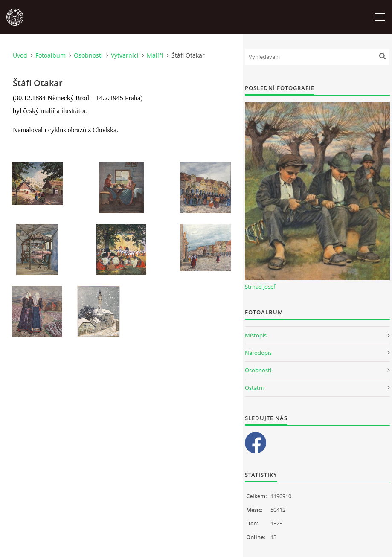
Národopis (258, 353)
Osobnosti (88, 55)
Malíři (155, 55)
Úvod (20, 55)
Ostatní (254, 388)
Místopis (256, 335)
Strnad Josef (260, 287)
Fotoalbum (51, 55)
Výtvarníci (125, 55)
